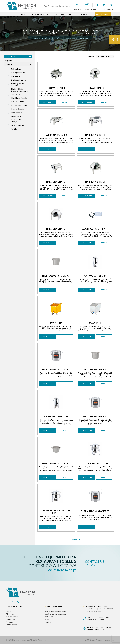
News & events (12, 617)
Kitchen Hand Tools (19, 105)
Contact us (10, 619)
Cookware (15, 94)
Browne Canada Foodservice (63, 38)
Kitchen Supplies (18, 109)
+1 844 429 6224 (98, 617)
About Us (78, 10)
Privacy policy (12, 622)
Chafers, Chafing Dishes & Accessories (20, 90)
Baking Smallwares (19, 73)
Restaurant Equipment (41, 14)
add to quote (48, 102)
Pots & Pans (16, 116)
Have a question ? (103, 14)
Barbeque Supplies (19, 80)
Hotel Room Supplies (20, 98)
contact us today (95, 563)
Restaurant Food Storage (18, 121)
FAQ (100, 10)
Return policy (11, 625)
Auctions (60, 14)
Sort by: (101, 56)
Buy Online (49, 617)
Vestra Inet (109, 640)
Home (23, 14)
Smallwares (83, 38)
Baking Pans (16, 69)
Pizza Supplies (17, 113)
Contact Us (109, 10)
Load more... (76, 540)
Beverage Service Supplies (18, 84)
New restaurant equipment (55, 611)
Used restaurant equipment (55, 614)
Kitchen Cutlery (17, 102)
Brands (72, 14)
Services (85, 14)
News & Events (91, 10)
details (65, 102)
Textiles (14, 129)
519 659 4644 (95, 619)
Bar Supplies (16, 76)
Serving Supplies (18, 125)
